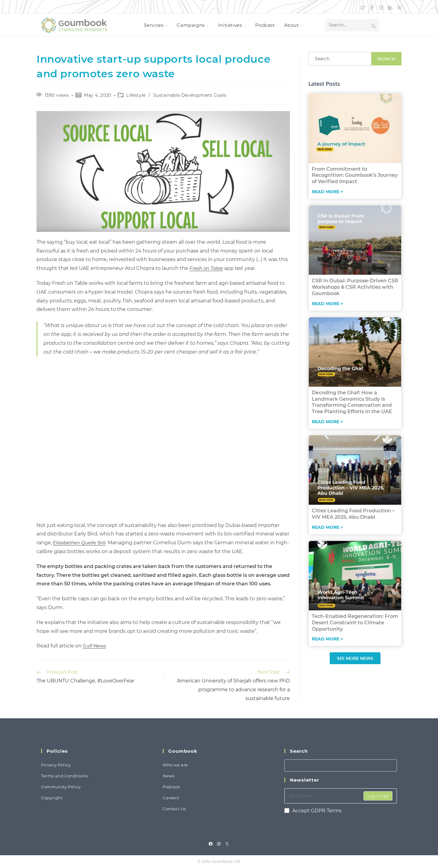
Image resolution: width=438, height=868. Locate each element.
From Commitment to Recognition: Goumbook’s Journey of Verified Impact (355, 175)
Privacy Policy (56, 765)
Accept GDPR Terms (313, 811)
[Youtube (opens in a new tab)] (398, 7)
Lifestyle (136, 95)
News (169, 776)
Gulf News (94, 646)
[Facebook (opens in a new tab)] (372, 7)
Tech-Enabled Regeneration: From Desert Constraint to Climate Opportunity (355, 623)
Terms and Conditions (64, 776)
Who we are (175, 765)
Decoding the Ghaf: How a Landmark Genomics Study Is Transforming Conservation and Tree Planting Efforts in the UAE (352, 402)
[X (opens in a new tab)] (363, 7)
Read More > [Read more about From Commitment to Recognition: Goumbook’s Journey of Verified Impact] (327, 192)
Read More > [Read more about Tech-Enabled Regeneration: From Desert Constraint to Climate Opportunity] (327, 639)
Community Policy (61, 787)
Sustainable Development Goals (190, 95)
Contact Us (174, 809)
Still (79, 543)
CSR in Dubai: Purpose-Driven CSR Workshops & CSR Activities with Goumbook (355, 287)
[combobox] (340, 59)
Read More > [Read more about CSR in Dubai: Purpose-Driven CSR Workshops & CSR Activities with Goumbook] (327, 304)
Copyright (52, 798)
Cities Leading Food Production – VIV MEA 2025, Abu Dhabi (353, 514)
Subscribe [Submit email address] (378, 796)
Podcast (171, 787)
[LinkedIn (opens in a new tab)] (390, 7)
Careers (171, 798)
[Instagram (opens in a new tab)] (381, 7)
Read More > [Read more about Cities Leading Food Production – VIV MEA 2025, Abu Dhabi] (327, 527)
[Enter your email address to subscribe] (341, 796)
